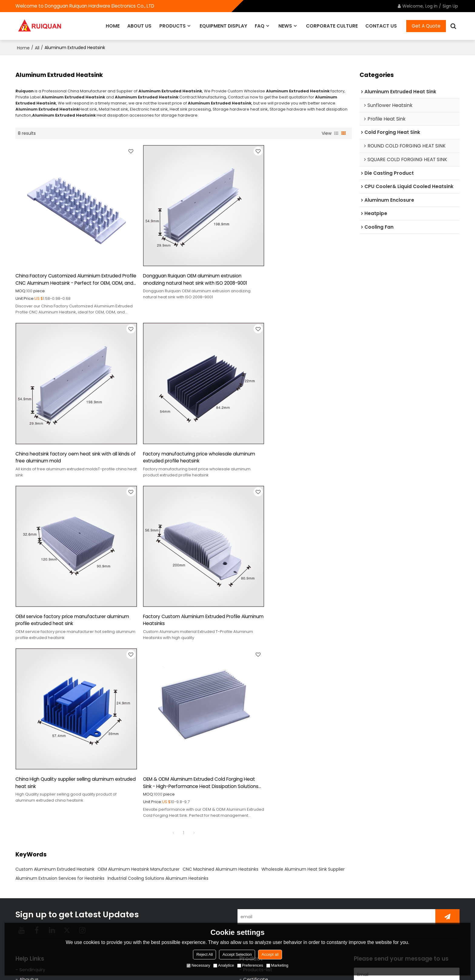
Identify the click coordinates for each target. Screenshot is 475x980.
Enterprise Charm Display (271, 797)
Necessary (198, 965)
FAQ (260, 26)
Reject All (204, 954)
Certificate (256, 777)
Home (23, 47)
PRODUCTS (173, 26)
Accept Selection (237, 954)
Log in (431, 6)
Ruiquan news (259, 787)
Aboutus (29, 777)
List (336, 133)
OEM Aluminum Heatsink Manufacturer (139, 667)
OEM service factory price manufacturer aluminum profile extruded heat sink (177, 430)
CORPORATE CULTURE (332, 26)
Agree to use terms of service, (404, 919)
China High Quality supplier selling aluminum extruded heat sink (67, 580)
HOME (113, 26)
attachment (370, 883)
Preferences (250, 965)
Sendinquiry (32, 767)
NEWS (285, 26)
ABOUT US (139, 26)
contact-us (32, 787)
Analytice (224, 965)
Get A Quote (426, 26)
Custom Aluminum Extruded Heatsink (55, 667)
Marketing (277, 965)
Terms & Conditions (436, 920)
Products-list (258, 767)
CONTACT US (381, 26)
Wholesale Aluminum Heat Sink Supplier (303, 667)
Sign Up (450, 6)
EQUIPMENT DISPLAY (223, 26)
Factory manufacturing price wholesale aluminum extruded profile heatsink (61, 430)
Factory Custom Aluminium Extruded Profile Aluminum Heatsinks (294, 430)
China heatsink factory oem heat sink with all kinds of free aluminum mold (297, 266)
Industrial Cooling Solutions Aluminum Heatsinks (158, 676)
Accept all (270, 954)
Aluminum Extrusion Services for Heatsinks (60, 676)
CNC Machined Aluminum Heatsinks (221, 667)
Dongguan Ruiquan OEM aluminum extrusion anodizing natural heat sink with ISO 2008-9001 (184, 266)
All (37, 47)
